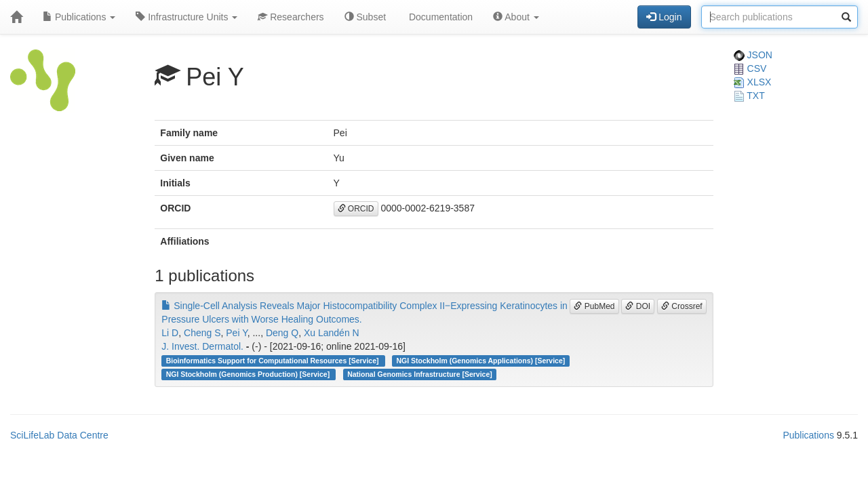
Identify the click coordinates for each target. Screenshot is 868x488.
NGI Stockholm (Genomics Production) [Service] (249, 374)
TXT (749, 96)
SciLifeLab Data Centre (59, 435)
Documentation (439, 17)
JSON (753, 55)
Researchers (291, 17)
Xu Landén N (332, 333)
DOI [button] (638, 306)
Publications (79, 17)
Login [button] (664, 17)
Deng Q (282, 333)
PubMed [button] (594, 306)
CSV (750, 68)
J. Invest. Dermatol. (202, 346)
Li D (170, 333)
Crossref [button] (682, 306)
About (516, 17)
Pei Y (236, 333)
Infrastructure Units (186, 17)
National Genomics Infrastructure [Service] (420, 374)
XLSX (753, 82)
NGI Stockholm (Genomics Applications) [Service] (481, 361)
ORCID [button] (356, 209)
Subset (365, 17)
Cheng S (202, 333)
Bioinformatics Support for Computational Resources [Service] (274, 361)
